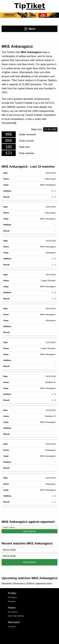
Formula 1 (12, 627)
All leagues (13, 597)
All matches (13, 612)
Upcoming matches (16, 616)
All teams (12, 601)
